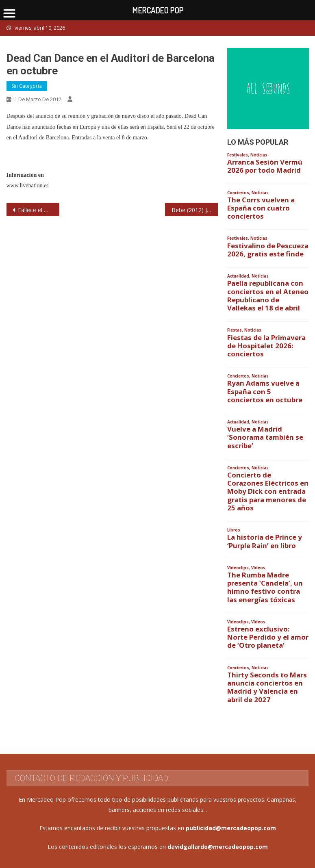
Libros (234, 530)
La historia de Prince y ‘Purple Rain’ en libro (265, 541)
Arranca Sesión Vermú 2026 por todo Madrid (265, 166)
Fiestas (235, 330)
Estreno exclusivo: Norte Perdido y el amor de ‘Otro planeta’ (268, 637)
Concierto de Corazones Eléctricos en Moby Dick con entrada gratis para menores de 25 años (268, 492)
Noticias (259, 155)
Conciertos (238, 193)
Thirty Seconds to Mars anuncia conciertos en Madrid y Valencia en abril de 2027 (267, 687)
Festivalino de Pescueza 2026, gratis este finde (268, 250)
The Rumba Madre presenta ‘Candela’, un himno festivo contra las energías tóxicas (265, 587)
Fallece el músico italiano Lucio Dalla (39, 210)
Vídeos (258, 568)
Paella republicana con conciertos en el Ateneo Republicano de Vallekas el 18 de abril (268, 296)
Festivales (238, 155)
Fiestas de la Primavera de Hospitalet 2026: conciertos (266, 346)
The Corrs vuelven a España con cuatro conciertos (261, 208)
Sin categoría (27, 86)
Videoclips (238, 568)
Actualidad (238, 276)
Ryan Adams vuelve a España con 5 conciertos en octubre (265, 391)
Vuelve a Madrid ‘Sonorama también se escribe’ (265, 437)
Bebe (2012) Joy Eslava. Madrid (195, 210)
